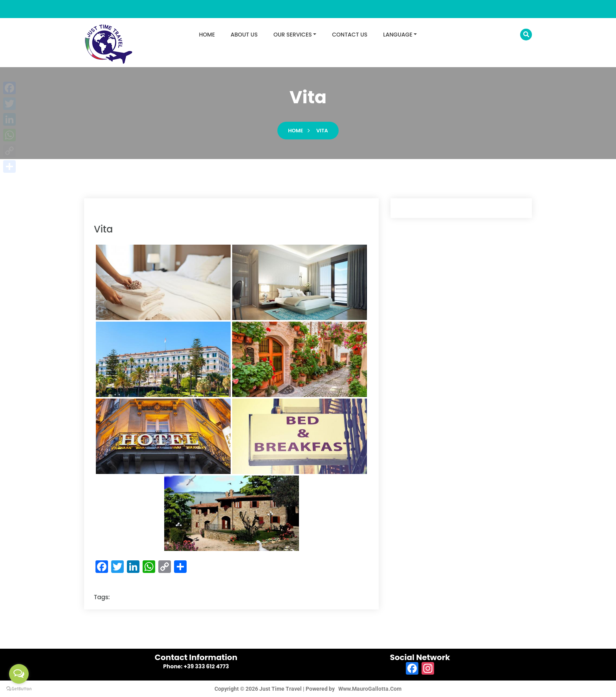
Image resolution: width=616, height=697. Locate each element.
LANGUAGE (398, 35)
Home (295, 131)
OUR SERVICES (293, 35)
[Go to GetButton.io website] (19, 689)
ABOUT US (244, 35)
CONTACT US (350, 35)
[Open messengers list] (19, 674)
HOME (207, 35)
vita (322, 131)
